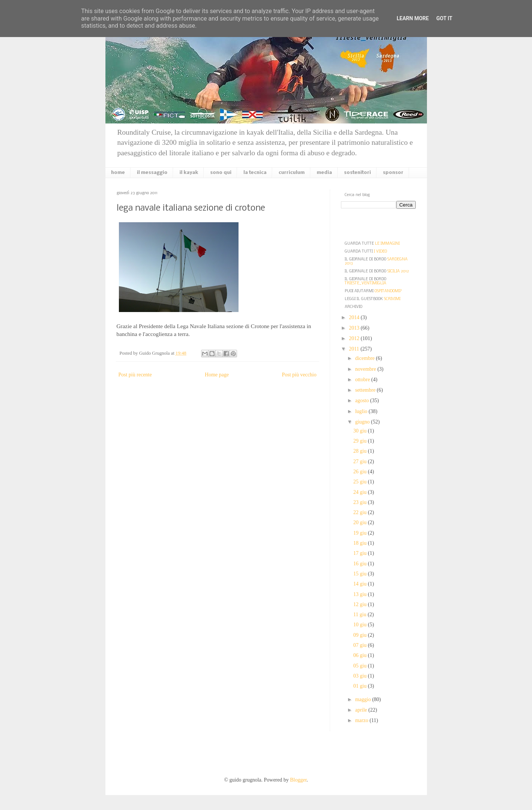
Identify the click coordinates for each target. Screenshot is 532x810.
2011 (355, 349)
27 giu (361, 461)
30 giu (361, 431)
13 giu (361, 594)
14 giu (361, 584)
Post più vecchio (299, 375)
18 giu (361, 543)
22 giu (361, 512)
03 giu (361, 676)
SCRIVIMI (392, 299)
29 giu (361, 441)
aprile (362, 710)
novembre (366, 369)
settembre (366, 390)
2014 (355, 317)
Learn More (413, 18)
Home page (217, 375)
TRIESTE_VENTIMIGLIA (365, 283)
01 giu (361, 686)
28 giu (361, 451)
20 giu (361, 522)
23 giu (361, 502)
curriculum (292, 173)
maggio (364, 699)
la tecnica (255, 173)
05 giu (361, 666)
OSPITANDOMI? (388, 291)
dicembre (366, 358)
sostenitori (357, 173)
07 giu (361, 645)
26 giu (361, 472)
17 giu (361, 553)
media (324, 173)
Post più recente (135, 375)
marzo (362, 720)
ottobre (363, 380)
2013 (355, 328)
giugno (363, 422)
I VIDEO (380, 252)
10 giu (361, 625)
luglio (362, 411)
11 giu (360, 615)
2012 (355, 338)
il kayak (189, 173)
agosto (363, 401)
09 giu (361, 635)
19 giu (361, 533)
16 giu (361, 564)
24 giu (361, 492)
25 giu (361, 482)
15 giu (361, 574)
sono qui (221, 173)
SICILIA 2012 (398, 271)
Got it (444, 18)
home (118, 173)
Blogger (298, 780)
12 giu (361, 604)
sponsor (393, 173)
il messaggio (152, 173)
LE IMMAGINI (387, 244)
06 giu (361, 655)
